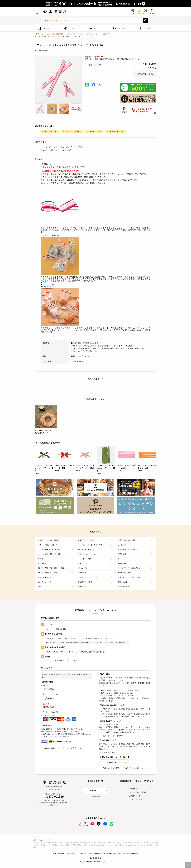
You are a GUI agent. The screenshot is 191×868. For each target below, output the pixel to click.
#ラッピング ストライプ (72, 131)
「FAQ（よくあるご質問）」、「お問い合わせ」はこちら (121, 768)
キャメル (46, 283)
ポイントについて (76, 638)
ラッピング (72, 34)
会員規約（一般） (135, 796)
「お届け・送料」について (51, 748)
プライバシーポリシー (136, 799)
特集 (43, 150)
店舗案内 (127, 853)
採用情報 (135, 853)
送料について (62, 638)
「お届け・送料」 (110, 642)
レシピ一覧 (71, 853)
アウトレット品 (64, 150)
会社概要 (96, 796)
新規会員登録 (60, 629)
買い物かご (50, 638)
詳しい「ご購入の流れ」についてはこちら (61, 660)
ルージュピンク (49, 287)
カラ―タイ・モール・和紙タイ (97, 34)
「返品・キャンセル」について (111, 736)
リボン (81, 34)
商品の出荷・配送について (55, 652)
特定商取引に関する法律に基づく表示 (108, 853)
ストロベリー (48, 285)
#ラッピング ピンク (50, 131)
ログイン (49, 629)
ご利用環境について (107, 753)
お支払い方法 (73, 652)
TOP (55, 853)
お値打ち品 (52, 150)
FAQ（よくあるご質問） (137, 792)
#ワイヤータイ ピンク (115, 131)
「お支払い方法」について (73, 748)
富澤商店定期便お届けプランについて (99, 638)
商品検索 (61, 853)
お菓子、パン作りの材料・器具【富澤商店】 (49, 34)
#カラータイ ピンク (94, 131)
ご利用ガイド (133, 789)
